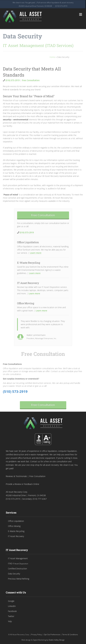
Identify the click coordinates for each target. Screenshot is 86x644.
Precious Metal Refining (19, 579)
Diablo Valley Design (57, 640)
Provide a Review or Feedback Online (22, 484)
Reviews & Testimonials (16, 476)
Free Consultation (31, 80)
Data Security (22, 36)
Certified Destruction (17, 569)
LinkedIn (12, 606)
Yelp (10, 621)
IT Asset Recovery (28, 283)
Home (52, 57)
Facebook (12, 611)
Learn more (36, 253)
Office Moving (26, 303)
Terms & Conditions (70, 635)
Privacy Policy (37, 635)
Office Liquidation (28, 242)
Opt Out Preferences (52, 635)
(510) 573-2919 (61, 6)
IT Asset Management (18, 558)
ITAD (18, 563)
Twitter (11, 616)
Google (11, 601)
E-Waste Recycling (29, 263)
